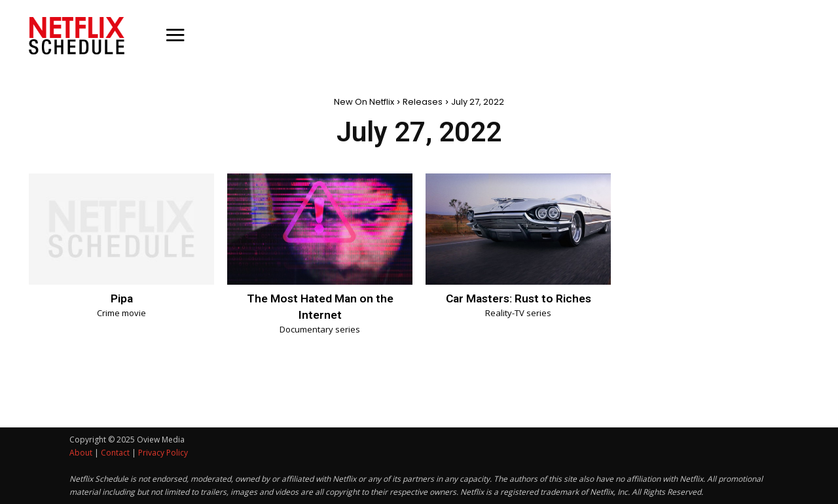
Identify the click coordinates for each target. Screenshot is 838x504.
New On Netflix (364, 102)
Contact (115, 453)
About (81, 453)
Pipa (122, 298)
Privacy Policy (163, 453)
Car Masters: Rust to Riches (518, 298)
